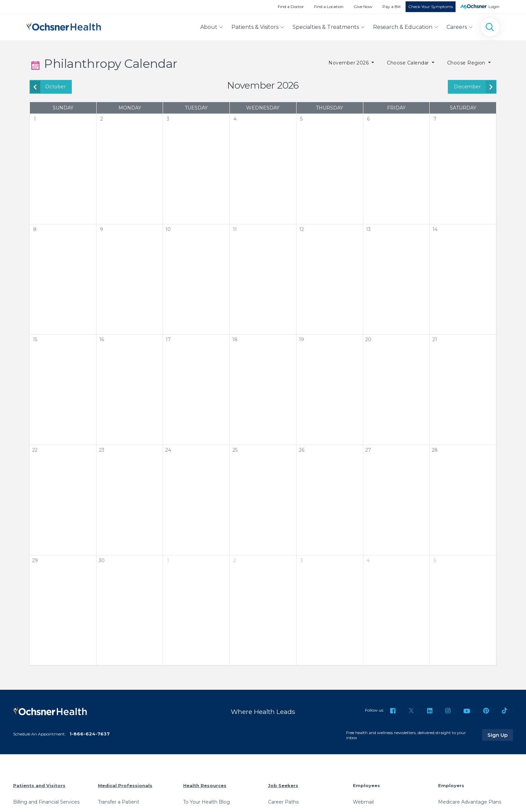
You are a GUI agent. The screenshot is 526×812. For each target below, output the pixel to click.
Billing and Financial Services (46, 802)
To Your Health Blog (206, 802)
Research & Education (403, 27)
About (209, 27)
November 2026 (349, 63)
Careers (457, 27)
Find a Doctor (291, 7)
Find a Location (329, 7)
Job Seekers (283, 785)
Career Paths (283, 802)
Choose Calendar (409, 63)
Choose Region (467, 63)
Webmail (363, 802)
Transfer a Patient (119, 802)
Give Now (363, 7)
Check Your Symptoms (431, 7)
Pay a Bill (391, 7)
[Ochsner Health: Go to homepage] (64, 26)
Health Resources (205, 785)
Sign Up (500, 735)
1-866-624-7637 (90, 734)
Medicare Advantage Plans (470, 802)
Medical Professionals (125, 785)
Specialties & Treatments (326, 27)
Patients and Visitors (39, 785)
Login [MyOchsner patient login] (494, 7)
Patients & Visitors (255, 27)
